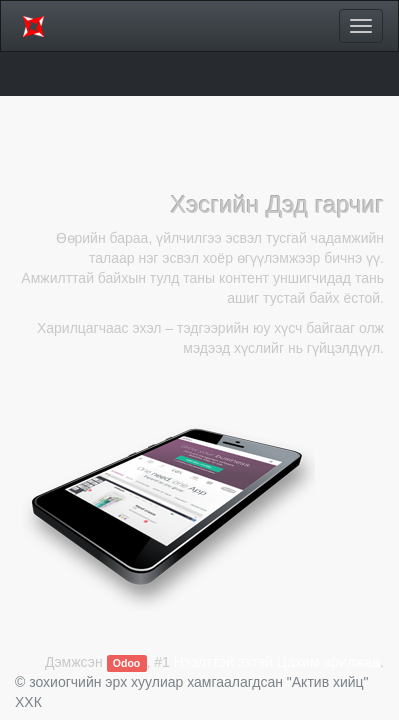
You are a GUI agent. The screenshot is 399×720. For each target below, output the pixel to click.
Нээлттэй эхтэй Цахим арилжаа (277, 662)
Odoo (126, 663)
